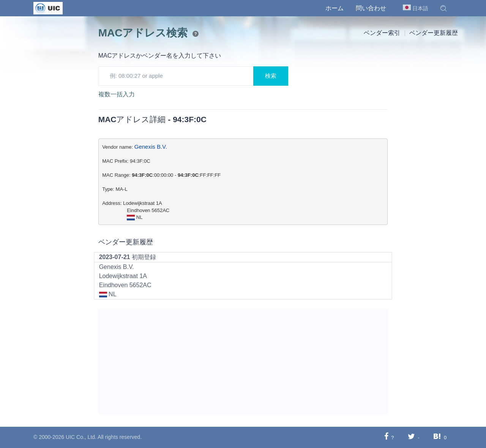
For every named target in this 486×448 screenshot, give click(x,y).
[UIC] (48, 8)
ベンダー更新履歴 (434, 33)
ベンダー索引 (382, 33)
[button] (443, 8)
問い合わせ (371, 8)
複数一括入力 (117, 94)
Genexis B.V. (151, 147)
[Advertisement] (243, 362)
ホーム (335, 8)
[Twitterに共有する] (411, 437)
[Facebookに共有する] (386, 437)
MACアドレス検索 (143, 33)
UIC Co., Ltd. (81, 437)
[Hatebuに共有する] (437, 437)
